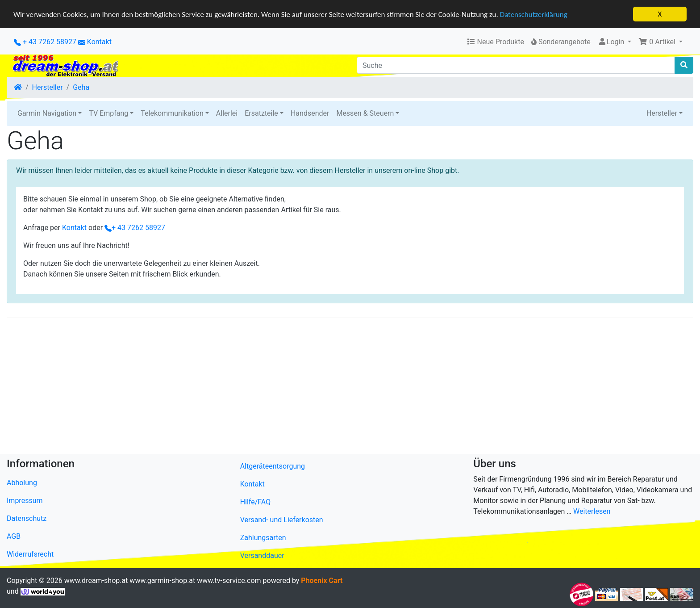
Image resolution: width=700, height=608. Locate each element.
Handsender (310, 113)
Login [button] (612, 42)
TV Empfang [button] (108, 113)
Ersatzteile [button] (261, 113)
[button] (660, 42)
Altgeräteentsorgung (273, 466)
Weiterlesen (592, 511)
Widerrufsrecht (30, 554)
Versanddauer (262, 556)
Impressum (25, 501)
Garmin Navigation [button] (47, 113)
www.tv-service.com (229, 581)
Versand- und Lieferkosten (282, 520)
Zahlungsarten (263, 538)
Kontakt (99, 42)
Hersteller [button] (662, 113)
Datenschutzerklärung (534, 14)
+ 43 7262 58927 (45, 42)
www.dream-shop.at (96, 581)
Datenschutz (27, 518)
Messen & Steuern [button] (365, 113)
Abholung (22, 483)
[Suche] (516, 65)
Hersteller (48, 87)
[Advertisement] (275, 388)
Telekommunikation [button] (172, 113)
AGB (14, 536)
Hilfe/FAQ (256, 502)
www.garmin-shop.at (162, 581)
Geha (81, 87)
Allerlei (227, 113)
